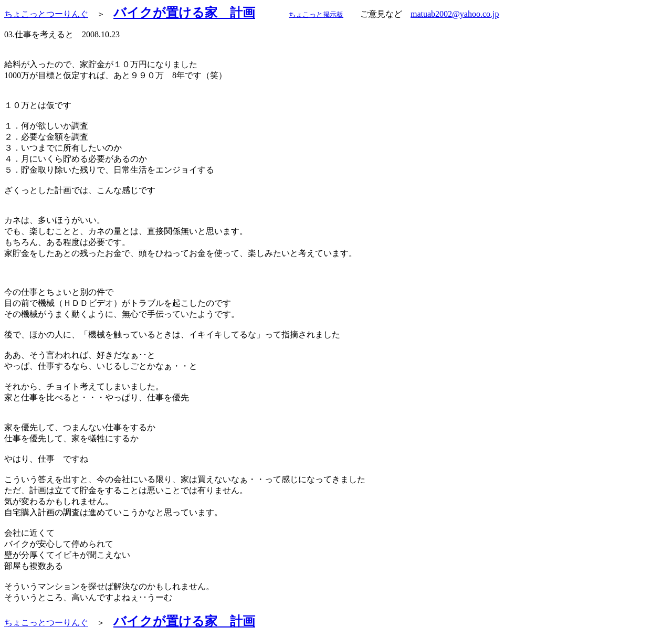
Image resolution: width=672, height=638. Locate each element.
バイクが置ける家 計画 (184, 13)
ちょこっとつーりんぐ (46, 14)
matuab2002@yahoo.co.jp (455, 14)
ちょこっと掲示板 (316, 14)
